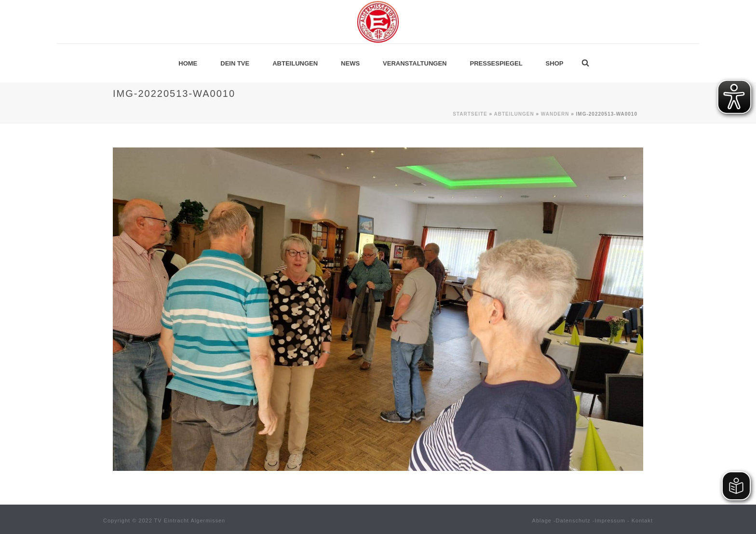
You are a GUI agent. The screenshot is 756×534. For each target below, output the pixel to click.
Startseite (470, 114)
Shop (555, 63)
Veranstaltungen (415, 63)
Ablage (542, 521)
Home (188, 63)
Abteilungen (295, 63)
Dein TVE (235, 63)
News (350, 63)
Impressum (610, 521)
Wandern (555, 114)
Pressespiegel (496, 63)
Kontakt (642, 521)
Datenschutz (573, 521)
